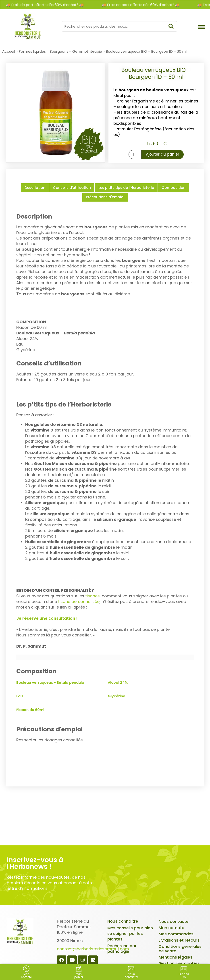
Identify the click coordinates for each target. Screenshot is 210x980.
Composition (174, 188)
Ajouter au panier (163, 154)
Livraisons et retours (179, 940)
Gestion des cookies (179, 963)
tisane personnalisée (79, 602)
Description (35, 188)
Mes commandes (176, 934)
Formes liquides (32, 51)
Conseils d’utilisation (72, 188)
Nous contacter (174, 921)
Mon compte (172, 928)
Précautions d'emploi (105, 197)
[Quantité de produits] (135, 154)
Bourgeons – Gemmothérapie (76, 51)
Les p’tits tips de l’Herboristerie (126, 188)
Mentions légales (176, 957)
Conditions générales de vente (180, 949)
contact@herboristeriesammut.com (93, 949)
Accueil (9, 51)
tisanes (93, 596)
